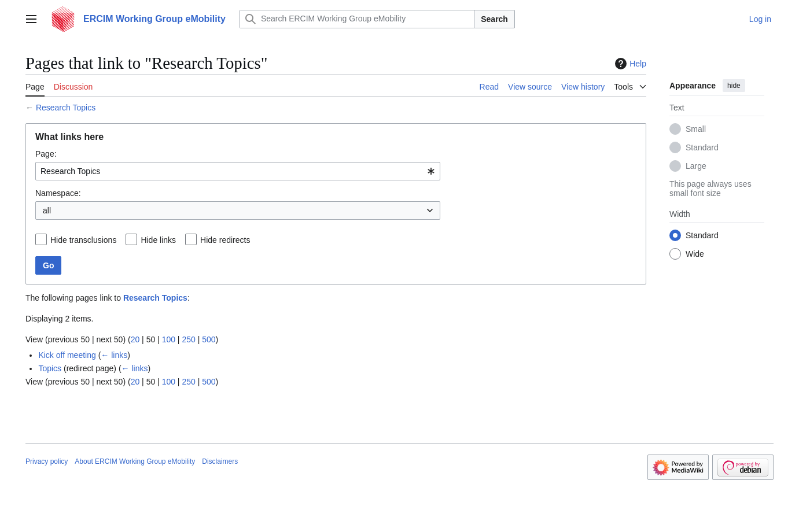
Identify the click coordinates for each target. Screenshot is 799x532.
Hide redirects (225, 240)
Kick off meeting (67, 355)
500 (209, 339)
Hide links (158, 240)
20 (135, 339)
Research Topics (66, 108)
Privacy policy (47, 461)
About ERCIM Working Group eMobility (135, 461)
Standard (702, 147)
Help (629, 64)
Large (696, 166)
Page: (46, 154)
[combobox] (238, 171)
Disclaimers (220, 461)
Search (494, 19)
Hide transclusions (83, 240)
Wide (695, 254)
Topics (50, 368)
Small (696, 129)
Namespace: (58, 193)
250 (188, 339)
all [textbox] (47, 210)
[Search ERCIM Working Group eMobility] (357, 19)
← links (114, 355)
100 (169, 339)
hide (734, 86)
